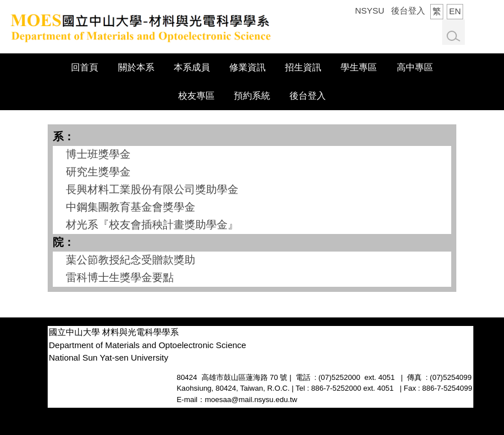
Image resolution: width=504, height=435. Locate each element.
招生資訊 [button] (303, 67)
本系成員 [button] (192, 67)
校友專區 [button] (196, 96)
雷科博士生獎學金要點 (120, 277)
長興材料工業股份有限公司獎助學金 (152, 189)
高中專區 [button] (415, 67)
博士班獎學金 (98, 154)
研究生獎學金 (98, 172)
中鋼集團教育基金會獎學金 (131, 207)
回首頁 (85, 67)
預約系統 (252, 96)
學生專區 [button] (359, 67)
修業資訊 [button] (247, 67)
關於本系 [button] (136, 67)
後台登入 (408, 11)
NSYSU (369, 11)
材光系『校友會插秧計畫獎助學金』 (152, 225)
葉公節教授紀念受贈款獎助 (131, 260)
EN (455, 11)
